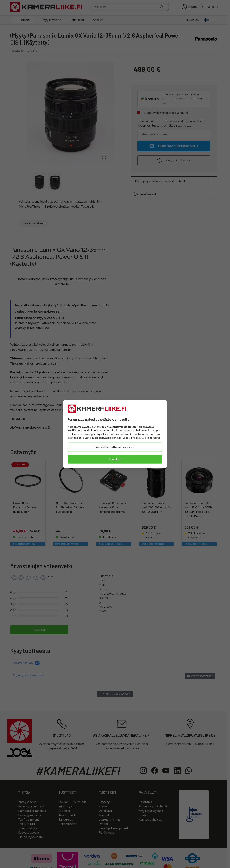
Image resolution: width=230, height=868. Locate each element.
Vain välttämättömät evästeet (115, 447)
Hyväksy (115, 459)
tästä (157, 438)
